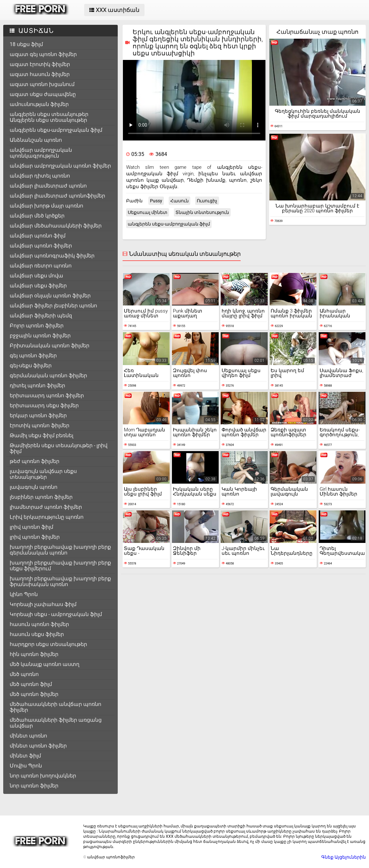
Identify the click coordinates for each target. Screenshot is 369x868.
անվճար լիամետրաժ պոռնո (48, 186)
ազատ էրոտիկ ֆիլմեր (40, 64)
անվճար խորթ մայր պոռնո (46, 206)
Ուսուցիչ (207, 201)
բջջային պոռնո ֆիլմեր (40, 336)
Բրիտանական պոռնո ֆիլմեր (50, 346)
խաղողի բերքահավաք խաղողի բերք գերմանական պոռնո (60, 550)
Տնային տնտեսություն (202, 212)
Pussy (156, 201)
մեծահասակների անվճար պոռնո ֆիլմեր (55, 707)
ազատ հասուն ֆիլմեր (40, 74)
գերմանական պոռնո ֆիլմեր (48, 376)
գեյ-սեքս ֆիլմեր (31, 366)
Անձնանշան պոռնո (36, 140)
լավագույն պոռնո (34, 487)
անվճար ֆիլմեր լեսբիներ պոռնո (53, 306)
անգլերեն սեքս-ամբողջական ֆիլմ (56, 130)
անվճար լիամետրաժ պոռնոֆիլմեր (57, 196)
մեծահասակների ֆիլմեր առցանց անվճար (56, 723)
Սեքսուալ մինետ (148, 212)
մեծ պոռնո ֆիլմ (31, 684)
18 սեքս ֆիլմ (26, 44)
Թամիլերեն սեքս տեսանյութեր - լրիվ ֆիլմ (59, 448)
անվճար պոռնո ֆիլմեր (41, 246)
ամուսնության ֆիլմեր (39, 104)
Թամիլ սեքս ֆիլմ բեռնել (41, 435)
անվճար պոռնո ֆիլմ (38, 236)
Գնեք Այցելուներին (344, 857)
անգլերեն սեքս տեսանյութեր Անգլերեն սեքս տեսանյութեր (49, 117)
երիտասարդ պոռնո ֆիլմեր (47, 395)
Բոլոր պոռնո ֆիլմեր (37, 326)
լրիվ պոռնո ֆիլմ (31, 527)
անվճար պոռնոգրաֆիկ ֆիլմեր (52, 256)
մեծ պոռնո (24, 674)
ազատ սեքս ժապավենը (43, 94)
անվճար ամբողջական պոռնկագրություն (41, 153)
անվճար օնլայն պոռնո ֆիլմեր (50, 296)
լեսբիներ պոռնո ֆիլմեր (41, 497)
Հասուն (180, 201)
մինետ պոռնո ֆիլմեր (38, 746)
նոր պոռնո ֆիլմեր (34, 786)
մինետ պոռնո (28, 736)
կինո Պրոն (24, 594)
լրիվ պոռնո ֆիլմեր (35, 537)
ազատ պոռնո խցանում (42, 84)
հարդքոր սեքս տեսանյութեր (48, 644)
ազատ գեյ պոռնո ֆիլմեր (43, 54)
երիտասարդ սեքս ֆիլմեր (44, 405)
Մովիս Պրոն (26, 766)
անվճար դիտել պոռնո (40, 176)
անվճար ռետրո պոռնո (41, 266)
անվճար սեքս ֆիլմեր (38, 286)
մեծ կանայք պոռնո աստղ (45, 664)
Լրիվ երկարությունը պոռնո (47, 517)
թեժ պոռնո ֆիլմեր (35, 461)
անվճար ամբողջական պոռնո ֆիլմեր (60, 166)
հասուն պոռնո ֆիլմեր (39, 624)
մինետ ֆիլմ (25, 756)
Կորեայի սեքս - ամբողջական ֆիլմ (56, 614)
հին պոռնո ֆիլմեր (34, 654)
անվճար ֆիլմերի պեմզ (41, 316)
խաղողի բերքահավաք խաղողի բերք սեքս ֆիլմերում (60, 566)
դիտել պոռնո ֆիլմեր (37, 386)
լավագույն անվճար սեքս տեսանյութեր (43, 474)
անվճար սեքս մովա (36, 276)
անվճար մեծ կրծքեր (37, 216)
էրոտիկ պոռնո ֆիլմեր (40, 425)
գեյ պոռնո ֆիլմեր (33, 356)
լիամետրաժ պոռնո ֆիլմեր (46, 507)
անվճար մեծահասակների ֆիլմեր (56, 226)
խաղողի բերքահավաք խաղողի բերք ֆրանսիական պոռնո (60, 581)
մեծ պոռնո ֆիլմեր (34, 694)
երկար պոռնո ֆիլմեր (38, 415)
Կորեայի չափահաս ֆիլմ (43, 604)
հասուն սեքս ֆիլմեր (37, 634)
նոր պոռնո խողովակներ (43, 776)
